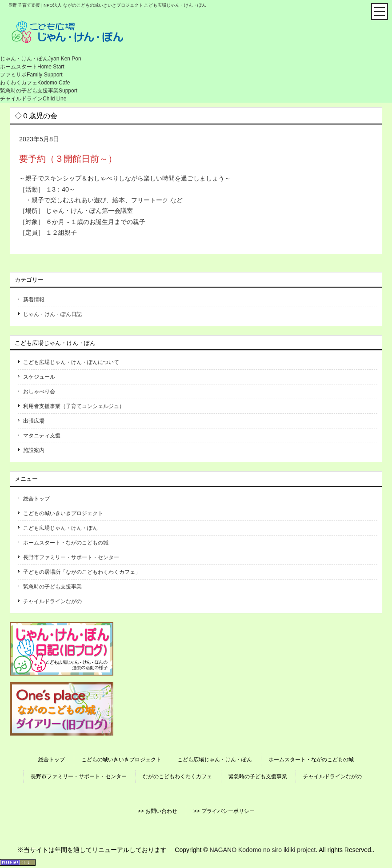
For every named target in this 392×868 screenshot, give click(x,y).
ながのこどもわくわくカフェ (177, 776)
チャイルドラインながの (52, 601)
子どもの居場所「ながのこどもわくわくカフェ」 (82, 572)
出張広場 (34, 421)
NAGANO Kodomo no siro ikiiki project (262, 850)
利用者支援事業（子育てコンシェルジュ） (74, 406)
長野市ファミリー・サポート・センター (71, 557)
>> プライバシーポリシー (224, 811)
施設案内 (34, 450)
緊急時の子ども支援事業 (52, 587)
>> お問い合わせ (157, 811)
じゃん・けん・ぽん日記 (52, 314)
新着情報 (34, 300)
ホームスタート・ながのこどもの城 (66, 543)
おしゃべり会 (39, 392)
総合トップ (36, 499)
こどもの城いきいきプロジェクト (63, 513)
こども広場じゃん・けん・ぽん (60, 528)
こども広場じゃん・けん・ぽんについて (71, 362)
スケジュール (39, 377)
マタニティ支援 (42, 436)
